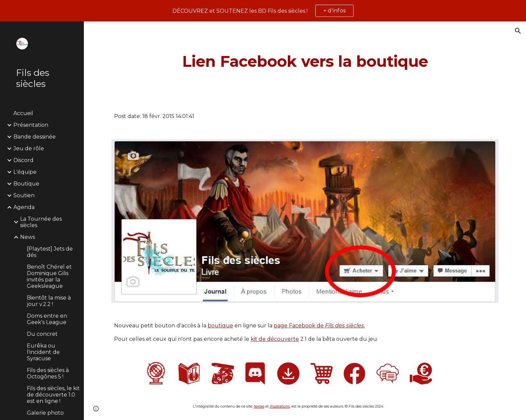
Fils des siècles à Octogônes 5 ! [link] (48, 373)
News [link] (28, 237)
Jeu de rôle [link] (29, 148)
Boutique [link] (26, 184)
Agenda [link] (24, 207)
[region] (263, 11)
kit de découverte (275, 339)
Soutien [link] (24, 195)
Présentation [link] (31, 125)
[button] (518, 31)
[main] (305, 62)
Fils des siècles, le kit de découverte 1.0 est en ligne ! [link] (53, 395)
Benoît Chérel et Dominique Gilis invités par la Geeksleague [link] (49, 276)
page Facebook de (299, 326)
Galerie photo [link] (45, 413)
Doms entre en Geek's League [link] (47, 319)
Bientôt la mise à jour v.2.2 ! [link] (49, 301)
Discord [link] (23, 160)
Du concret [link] (42, 334)
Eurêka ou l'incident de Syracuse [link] (43, 352)
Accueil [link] (23, 113)
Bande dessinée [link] (35, 137)
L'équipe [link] (25, 172)
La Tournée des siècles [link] (41, 222)
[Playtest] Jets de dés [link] (50, 252)
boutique (220, 326)
